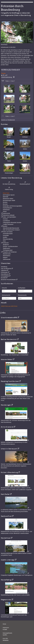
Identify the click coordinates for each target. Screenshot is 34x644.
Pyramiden (6, 235)
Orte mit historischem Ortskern (11, 230)
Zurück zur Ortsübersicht (8, 120)
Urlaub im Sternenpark (9, 449)
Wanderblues (6, 538)
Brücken (5, 202)
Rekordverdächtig (8, 239)
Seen (4, 241)
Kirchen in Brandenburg (9, 472)
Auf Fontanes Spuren (9, 195)
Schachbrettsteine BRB (9, 318)
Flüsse (5, 211)
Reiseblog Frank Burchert (10, 381)
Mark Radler (5, 494)
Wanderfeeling (6, 580)
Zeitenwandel (7, 259)
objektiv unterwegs (8, 560)
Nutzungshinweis (7, 633)
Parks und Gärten (8, 232)
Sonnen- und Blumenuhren (10, 246)
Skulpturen (6, 245)
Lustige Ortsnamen (8, 224)
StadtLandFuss (6, 516)
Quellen (5, 237)
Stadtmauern (6, 248)
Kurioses (5, 219)
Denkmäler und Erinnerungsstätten (12, 206)
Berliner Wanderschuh (9, 339)
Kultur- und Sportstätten (9, 217)
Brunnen (5, 204)
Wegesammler (6, 600)
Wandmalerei (7, 256)
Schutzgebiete (5, 276)
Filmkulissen (6, 210)
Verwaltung (4, 267)
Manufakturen (5, 274)
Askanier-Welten (7, 359)
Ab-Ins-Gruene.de (7, 427)
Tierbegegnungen (8, 250)
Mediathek (6, 640)
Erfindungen (4, 272)
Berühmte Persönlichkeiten (8, 280)
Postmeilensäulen (8, 234)
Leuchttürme (6, 221)
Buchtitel (3, 278)
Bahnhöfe (6, 197)
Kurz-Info (5, 638)
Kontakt (5, 629)
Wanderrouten (7, 254)
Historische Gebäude (9, 215)
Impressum (6, 628)
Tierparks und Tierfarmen (10, 252)
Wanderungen (6, 405)
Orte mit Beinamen (6, 269)
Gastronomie (6, 213)
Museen (5, 226)
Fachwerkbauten (8, 208)
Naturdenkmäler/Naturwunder (11, 228)
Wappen (5, 258)
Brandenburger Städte (9, 200)
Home (4, 624)
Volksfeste (4, 270)
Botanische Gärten (8, 199)
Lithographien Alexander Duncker (12, 223)
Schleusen (6, 243)
